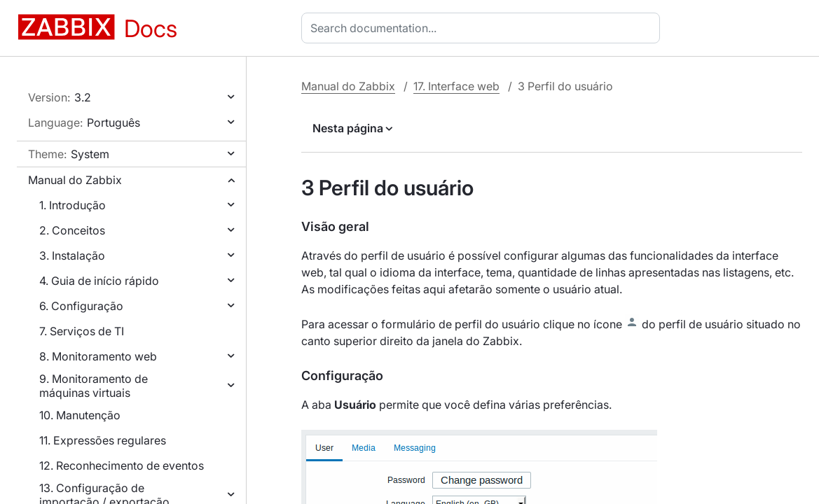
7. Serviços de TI (82, 331)
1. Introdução (73, 205)
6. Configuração (81, 306)
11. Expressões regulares (103, 440)
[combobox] (483, 28)
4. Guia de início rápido (99, 281)
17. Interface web (456, 86)
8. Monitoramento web (98, 356)
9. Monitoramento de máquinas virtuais (94, 386)
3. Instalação (72, 255)
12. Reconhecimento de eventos (122, 465)
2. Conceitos (72, 230)
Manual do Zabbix (75, 180)
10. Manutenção (80, 415)
